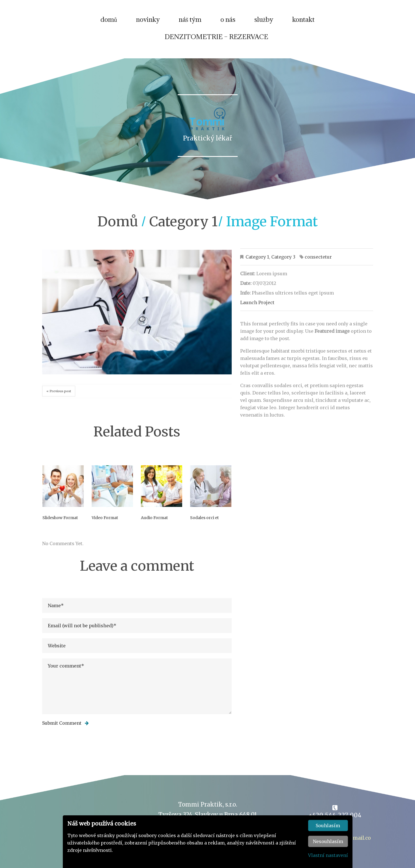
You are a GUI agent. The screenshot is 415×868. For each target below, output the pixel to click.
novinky (148, 22)
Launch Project (257, 306)
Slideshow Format (60, 521)
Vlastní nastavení (328, 855)
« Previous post (59, 394)
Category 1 (183, 225)
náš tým (190, 22)
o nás (228, 22)
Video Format (105, 521)
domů (109, 22)
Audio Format (154, 521)
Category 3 (283, 260)
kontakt (303, 22)
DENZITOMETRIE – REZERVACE (216, 40)
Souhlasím (328, 826)
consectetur (318, 260)
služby (264, 22)
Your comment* (137, 690)
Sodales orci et (204, 521)
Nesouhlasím (328, 841)
